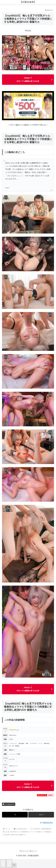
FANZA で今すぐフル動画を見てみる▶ (28, 79)
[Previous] (3, 863)
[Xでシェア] (15, 815)
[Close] (14, 865)
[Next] (9, 863)
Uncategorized (9, 804)
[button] (41, 815)
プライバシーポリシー (28, 851)
